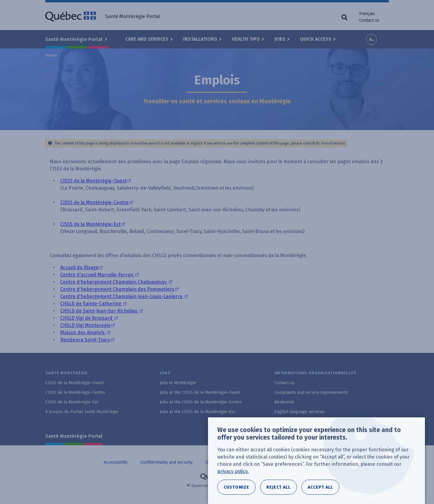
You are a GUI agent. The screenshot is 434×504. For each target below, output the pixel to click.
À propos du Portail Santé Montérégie (82, 412)
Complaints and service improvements (311, 392)
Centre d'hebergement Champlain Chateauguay (114, 282)
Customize (236, 487)
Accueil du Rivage (79, 268)
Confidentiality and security (167, 462)
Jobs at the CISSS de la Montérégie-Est (197, 412)
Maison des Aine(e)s (83, 333)
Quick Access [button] (316, 39)
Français (367, 14)
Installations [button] (200, 39)
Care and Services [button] (147, 39)
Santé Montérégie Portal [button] (74, 39)
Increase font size (371, 39)
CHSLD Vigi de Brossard (87, 318)
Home (51, 55)
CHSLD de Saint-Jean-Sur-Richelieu (99, 311)
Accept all (320, 487)
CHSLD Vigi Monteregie (85, 325)
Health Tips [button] (246, 39)
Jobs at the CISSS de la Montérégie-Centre (201, 402)
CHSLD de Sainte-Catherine (91, 304)
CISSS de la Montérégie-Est (90, 224)
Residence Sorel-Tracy (85, 340)
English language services (299, 412)
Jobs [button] (280, 39)
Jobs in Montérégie (178, 383)
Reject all (278, 487)
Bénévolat (284, 402)
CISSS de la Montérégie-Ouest (93, 181)
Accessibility (116, 462)
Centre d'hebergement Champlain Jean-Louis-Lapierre (122, 296)
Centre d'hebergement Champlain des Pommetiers (117, 289)
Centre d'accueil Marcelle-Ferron (97, 275)
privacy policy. (233, 471)
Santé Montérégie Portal (74, 436)
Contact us (369, 20)
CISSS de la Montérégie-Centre (94, 202)
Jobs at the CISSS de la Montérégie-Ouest (200, 392)
